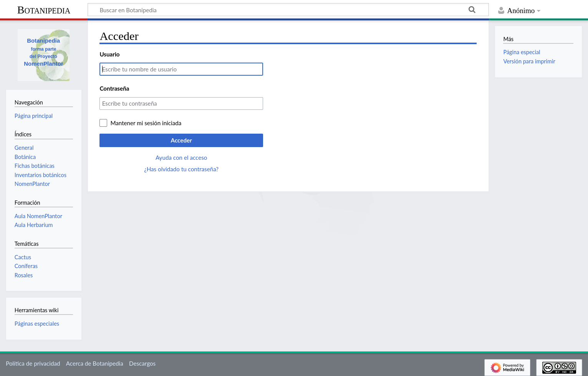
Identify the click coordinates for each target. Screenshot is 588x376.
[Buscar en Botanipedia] (288, 10)
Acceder (181, 140)
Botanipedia (44, 10)
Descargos (142, 363)
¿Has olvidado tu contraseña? (181, 169)
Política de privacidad (33, 363)
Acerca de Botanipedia (95, 363)
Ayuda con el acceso (181, 157)
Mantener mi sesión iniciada (146, 123)
